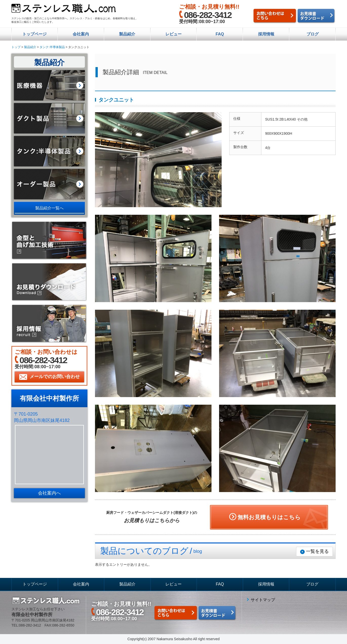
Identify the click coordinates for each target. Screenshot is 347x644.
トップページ (34, 34)
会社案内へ (49, 493)
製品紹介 (127, 34)
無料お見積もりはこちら (269, 517)
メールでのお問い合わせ (55, 377)
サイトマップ (263, 600)
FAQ (220, 34)
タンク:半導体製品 (52, 47)
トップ (16, 47)
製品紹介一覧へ (49, 208)
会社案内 (81, 34)
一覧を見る (317, 551)
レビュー (173, 34)
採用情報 (266, 34)
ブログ (313, 34)
